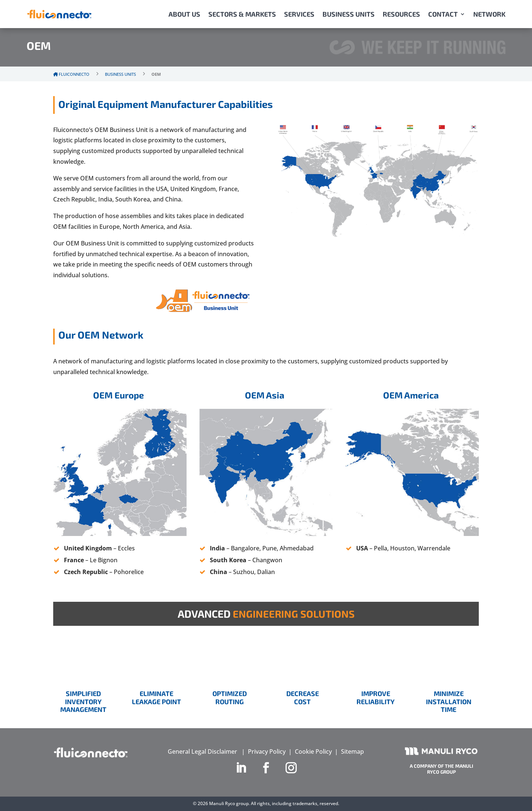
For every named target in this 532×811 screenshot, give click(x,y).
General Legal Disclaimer (202, 751)
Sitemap (352, 751)
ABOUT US (184, 14)
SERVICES (299, 14)
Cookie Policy (313, 751)
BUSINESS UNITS (349, 14)
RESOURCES (401, 14)
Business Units (120, 74)
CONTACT (443, 14)
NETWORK (489, 14)
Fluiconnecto (71, 74)
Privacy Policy (267, 751)
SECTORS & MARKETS (242, 14)
